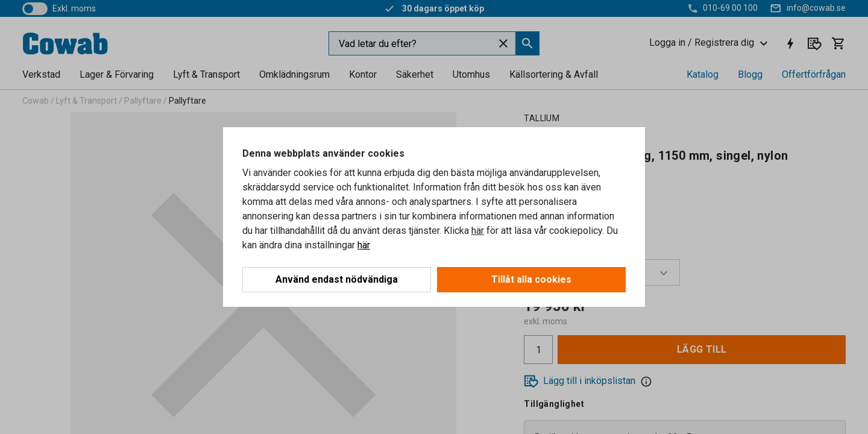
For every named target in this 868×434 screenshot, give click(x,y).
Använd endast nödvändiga (337, 279)
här (478, 231)
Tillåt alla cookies (531, 279)
